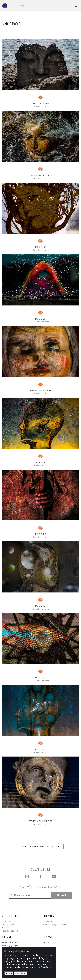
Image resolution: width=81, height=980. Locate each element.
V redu (9, 973)
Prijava (61, 895)
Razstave (46, 942)
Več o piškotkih (45, 967)
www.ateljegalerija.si (10, 946)
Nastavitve (20, 973)
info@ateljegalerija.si (11, 942)
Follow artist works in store (41, 846)
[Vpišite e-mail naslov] (30, 895)
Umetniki (46, 946)
